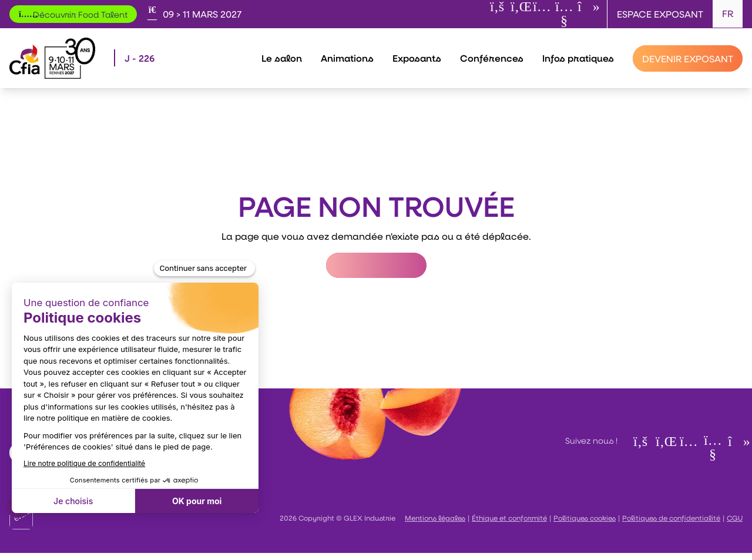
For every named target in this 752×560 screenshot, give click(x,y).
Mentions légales (435, 518)
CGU (735, 518)
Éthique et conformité (509, 518)
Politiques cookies (585, 518)
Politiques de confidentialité (671, 518)
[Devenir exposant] (688, 58)
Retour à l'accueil (376, 265)
